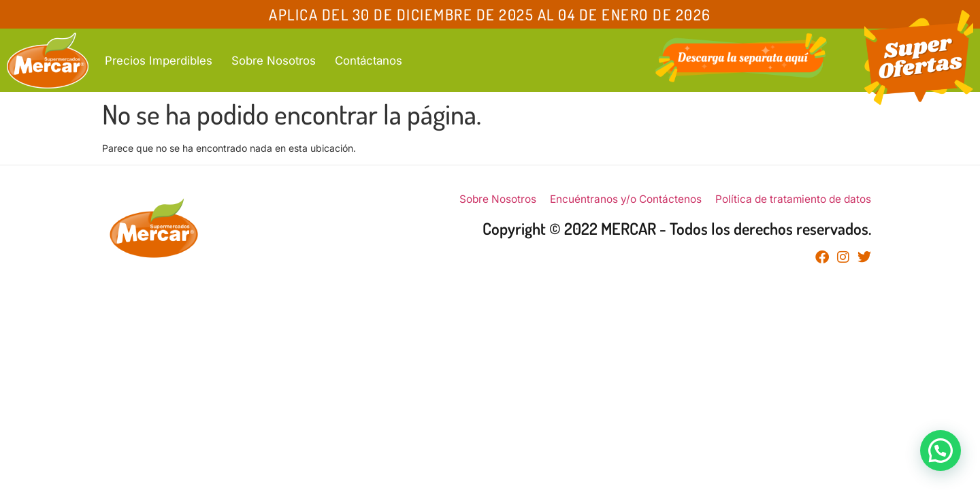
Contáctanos (369, 61)
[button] (941, 451)
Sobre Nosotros (274, 61)
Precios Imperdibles (159, 61)
